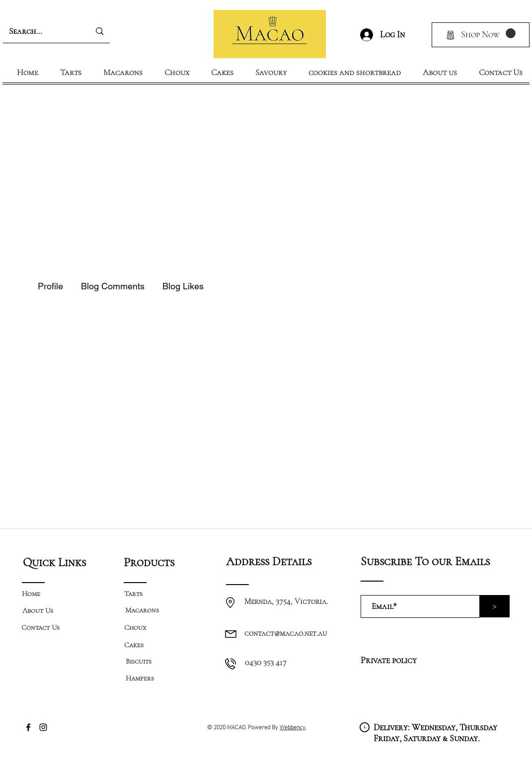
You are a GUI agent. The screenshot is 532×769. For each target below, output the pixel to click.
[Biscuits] (139, 661)
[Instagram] (43, 727)
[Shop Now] (481, 35)
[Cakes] (134, 645)
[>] (495, 606)
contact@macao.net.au (286, 633)
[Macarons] (142, 610)
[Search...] (39, 31)
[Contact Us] (41, 628)
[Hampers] (140, 678)
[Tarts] (134, 594)
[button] (511, 33)
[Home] (31, 594)
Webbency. (293, 726)
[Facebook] (28, 727)
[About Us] (38, 610)
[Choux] (135, 628)
